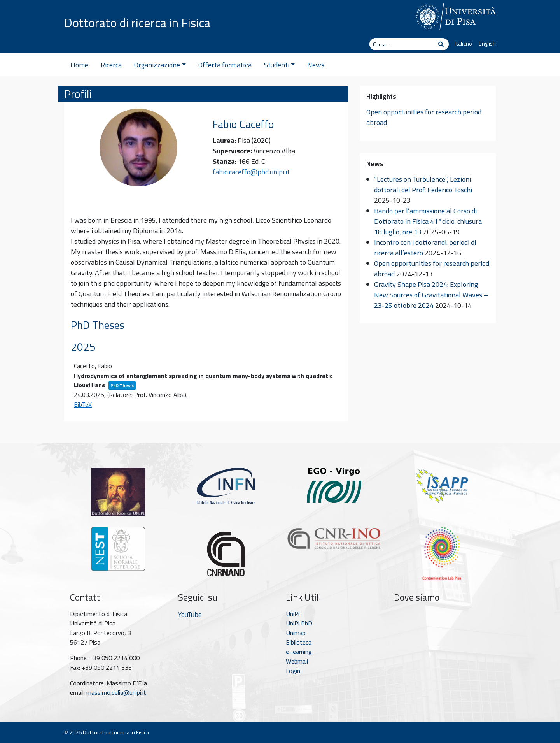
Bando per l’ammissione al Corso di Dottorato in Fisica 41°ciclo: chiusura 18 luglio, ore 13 (428, 221)
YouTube (190, 614)
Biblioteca (299, 642)
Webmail (297, 661)
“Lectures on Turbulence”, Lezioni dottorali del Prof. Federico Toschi (423, 184)
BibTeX (83, 404)
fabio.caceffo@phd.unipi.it (251, 172)
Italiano (463, 44)
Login (293, 671)
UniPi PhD (299, 623)
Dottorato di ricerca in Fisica (137, 23)
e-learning (299, 652)
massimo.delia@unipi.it (116, 692)
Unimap (296, 633)
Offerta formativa (225, 65)
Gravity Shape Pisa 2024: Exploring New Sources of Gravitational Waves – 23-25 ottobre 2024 (431, 295)
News (316, 65)
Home (79, 65)
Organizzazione (160, 65)
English (487, 44)
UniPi (293, 614)
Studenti (280, 65)
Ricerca (111, 65)
